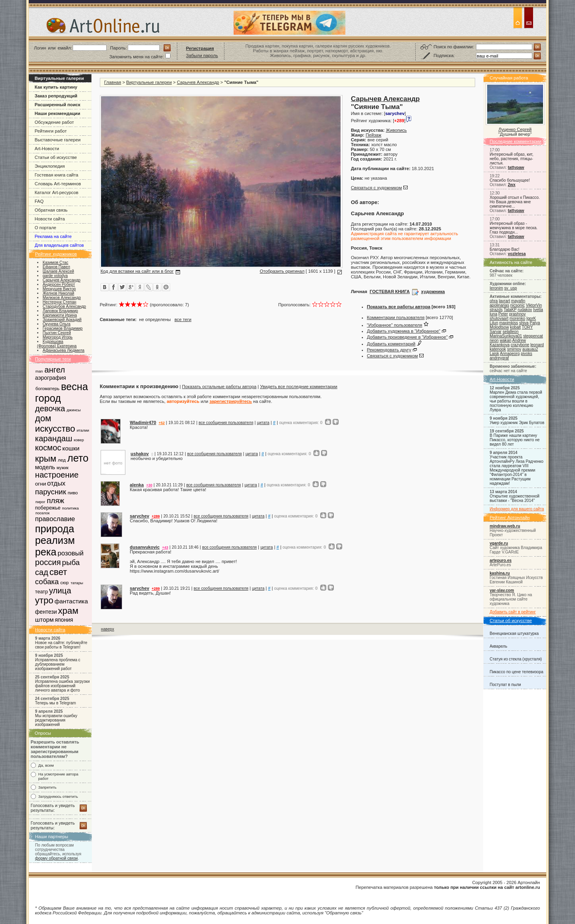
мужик (63, 468)
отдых (56, 483)
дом (43, 418)
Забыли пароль (202, 56)
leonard (537, 345)
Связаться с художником (377, 188)
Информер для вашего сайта (517, 509)
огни (41, 484)
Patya (535, 323)
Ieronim (496, 288)
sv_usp (511, 288)
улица (60, 591)
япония (64, 620)
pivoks (526, 354)
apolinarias (499, 305)
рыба (71, 562)
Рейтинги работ (51, 131)
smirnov (514, 349)
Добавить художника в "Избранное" (404, 331)
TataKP (510, 310)
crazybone (520, 345)
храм (68, 611)
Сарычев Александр (198, 82)
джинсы (74, 410)
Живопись (396, 130)
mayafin (518, 301)
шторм (45, 620)
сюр (64, 582)
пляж (56, 501)
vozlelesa (517, 254)
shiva (524, 323)
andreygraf (499, 358)
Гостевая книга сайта (57, 175)
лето (78, 458)
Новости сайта (50, 219)
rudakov (525, 310)
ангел (55, 370)
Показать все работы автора (399, 307)
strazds (496, 310)
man (39, 371)
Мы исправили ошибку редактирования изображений (56, 720)
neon (494, 340)
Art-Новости (47, 149)
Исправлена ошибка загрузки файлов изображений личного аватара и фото (62, 686)
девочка (50, 408)
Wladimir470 (143, 422)
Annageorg (510, 354)
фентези (46, 612)
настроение (57, 475)
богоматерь (48, 389)
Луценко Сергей (515, 129)
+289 (156, 516)
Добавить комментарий (391, 344)
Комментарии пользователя (396, 317)
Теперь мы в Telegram (56, 703)
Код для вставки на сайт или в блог (137, 271)
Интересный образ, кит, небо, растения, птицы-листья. (511, 159)
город (48, 398)
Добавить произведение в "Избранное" (407, 337)
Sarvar (496, 332)
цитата (263, 423)
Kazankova (500, 345)
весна (75, 387)
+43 (165, 547)
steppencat (533, 336)
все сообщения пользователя (226, 423)
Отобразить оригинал (282, 271)
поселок (43, 513)
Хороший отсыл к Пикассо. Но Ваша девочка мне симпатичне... (515, 202)
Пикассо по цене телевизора (516, 672)
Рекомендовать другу (389, 350)
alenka (137, 485)
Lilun (494, 323)
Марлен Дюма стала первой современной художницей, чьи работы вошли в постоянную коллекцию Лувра (516, 401)
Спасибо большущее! (510, 180)
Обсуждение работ (54, 122)
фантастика (71, 601)
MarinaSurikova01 (506, 336)
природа (55, 529)
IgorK (531, 318)
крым (46, 459)
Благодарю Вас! (504, 249)
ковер (79, 440)
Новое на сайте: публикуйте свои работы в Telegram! (61, 645)
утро (44, 600)
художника (433, 291)
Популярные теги (53, 359)
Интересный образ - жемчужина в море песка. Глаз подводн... (514, 228)
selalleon (511, 332)
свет (58, 572)
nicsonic (517, 305)
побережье (48, 508)
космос (48, 448)
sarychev (140, 516)
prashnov (517, 314)
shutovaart (499, 318)
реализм (55, 540)
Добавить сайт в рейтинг (513, 612)
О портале (46, 228)
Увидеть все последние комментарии (298, 387)
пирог (41, 502)
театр (42, 592)
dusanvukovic (145, 547)
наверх (108, 629)
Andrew (519, 340)
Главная (113, 82)
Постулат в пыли (505, 685)
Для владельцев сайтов (59, 245)
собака (47, 582)
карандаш (54, 438)
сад (42, 572)
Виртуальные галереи (149, 82)
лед (62, 460)
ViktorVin (534, 305)
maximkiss (509, 323)
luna (493, 314)
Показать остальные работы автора (219, 387)
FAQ (39, 201)
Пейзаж (374, 135)
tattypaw (516, 168)
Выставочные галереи (58, 140)
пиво (72, 493)
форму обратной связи (57, 858)
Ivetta (538, 310)
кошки (71, 448)
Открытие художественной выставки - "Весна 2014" (515, 498)
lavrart (504, 301)
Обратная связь (51, 210)
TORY (527, 327)
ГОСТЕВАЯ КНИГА (390, 291)
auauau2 (530, 349)
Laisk (494, 354)
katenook (498, 349)
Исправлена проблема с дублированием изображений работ (58, 664)
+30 (149, 485)
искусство (55, 429)
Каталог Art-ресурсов (57, 192)
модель (45, 467)
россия (48, 562)
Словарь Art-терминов (58, 184)
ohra (494, 301)
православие (55, 519)
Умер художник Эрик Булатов (517, 423)
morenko (517, 318)
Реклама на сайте (53, 236)
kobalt (515, 327)
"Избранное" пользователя (395, 325)
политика (70, 508)
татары (77, 583)
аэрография (51, 378)
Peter (503, 314)
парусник (51, 492)
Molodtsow (499, 327)
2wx (512, 185)
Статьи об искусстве (56, 157)
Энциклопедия (50, 166)
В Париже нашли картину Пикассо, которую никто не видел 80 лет (515, 440)
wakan (505, 340)
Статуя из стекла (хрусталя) (516, 659)
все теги (183, 319)
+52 (162, 423)
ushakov (140, 454)
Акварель (498, 646)
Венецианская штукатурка (514, 634)
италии (83, 430)
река (46, 552)
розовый (70, 553)
